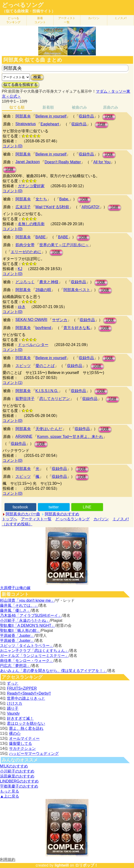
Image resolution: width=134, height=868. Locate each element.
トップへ (10, 519)
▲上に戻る (10, 796)
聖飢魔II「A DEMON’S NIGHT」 (28, 626)
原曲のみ (111, 107)
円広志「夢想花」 (15, 666)
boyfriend (43, 328)
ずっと (13, 683)
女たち (41, 199)
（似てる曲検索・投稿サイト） (29, 11)
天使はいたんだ (49, 429)
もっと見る (10, 791)
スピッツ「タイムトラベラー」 (27, 646)
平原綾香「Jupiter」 (17, 636)
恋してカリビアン (55, 399)
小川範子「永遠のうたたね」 (25, 620)
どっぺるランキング (72, 519)
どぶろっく (25, 282)
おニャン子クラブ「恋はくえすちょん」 (34, 651)
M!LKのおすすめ (14, 766)
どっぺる (13, 20)
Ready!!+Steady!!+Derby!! (29, 693)
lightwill (62, 865)
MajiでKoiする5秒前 (52, 207)
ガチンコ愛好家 (31, 186)
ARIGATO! (90, 207)
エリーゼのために (26, 252)
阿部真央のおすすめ (62, 514)
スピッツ (23, 366)
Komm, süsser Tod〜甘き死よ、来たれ (70, 437)
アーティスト (67, 20)
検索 (37, 77)
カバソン (94, 18)
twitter (54, 507)
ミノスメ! (121, 18)
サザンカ (60, 320)
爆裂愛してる (21, 743)
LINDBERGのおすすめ (19, 781)
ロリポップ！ (87, 865)
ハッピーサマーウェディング (34, 754)
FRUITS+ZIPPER (22, 688)
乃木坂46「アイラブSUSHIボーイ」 (31, 615)
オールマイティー (24, 738)
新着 (40, 20)
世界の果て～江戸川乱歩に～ (64, 245)
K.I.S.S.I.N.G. (47, 391)
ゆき (22, 307)
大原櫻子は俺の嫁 (15, 588)
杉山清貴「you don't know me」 (27, 600)
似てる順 (17, 107)
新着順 (48, 107)
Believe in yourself (51, 116)
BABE (41, 237)
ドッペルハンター (33, 345)
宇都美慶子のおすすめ (19, 786)
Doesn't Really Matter (63, 162)
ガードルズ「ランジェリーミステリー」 (34, 656)
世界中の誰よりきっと (26, 698)
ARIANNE (24, 436)
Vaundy (13, 713)
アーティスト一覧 (36, 519)
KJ (20, 269)
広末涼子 (23, 207)
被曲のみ (79, 107)
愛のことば (45, 366)
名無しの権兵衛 (31, 224)
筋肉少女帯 (25, 245)
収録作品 (86, 116)
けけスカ (15, 703)
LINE (87, 507)
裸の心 (15, 733)
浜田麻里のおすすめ (17, 776)
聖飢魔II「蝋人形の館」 (20, 631)
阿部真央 (23, 116)
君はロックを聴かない (26, 723)
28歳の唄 (43, 290)
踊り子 (13, 708)
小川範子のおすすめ (17, 771)
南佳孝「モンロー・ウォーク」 (27, 661)
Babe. (64, 199)
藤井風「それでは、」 (19, 605)
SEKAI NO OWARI (31, 320)
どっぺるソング (23, 5)
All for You (102, 162)
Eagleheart (50, 124)
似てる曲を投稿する (21, 85)
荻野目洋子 (25, 399)
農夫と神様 (49, 282)
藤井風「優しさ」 (15, 610)
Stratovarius (26, 124)
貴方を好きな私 (77, 328)
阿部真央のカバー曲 (23, 514)
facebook (20, 507)
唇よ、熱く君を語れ (26, 728)
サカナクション (22, 748)
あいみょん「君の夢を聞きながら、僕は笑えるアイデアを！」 (53, 671)
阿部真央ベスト (77, 290)
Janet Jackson (28, 162)
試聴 (109, 117)
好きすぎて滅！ (20, 718)
